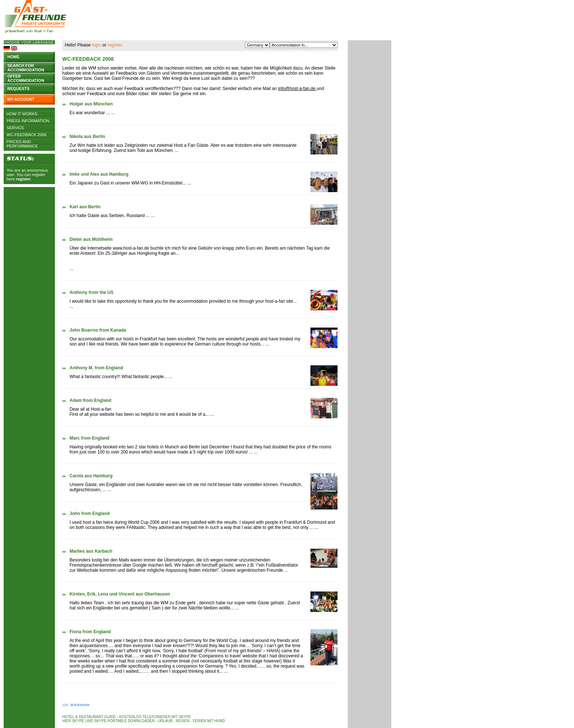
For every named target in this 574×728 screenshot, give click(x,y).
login (96, 45)
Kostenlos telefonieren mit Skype (155, 717)
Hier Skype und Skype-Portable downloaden (108, 721)
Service (15, 128)
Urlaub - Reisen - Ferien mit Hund (191, 721)
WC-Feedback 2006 (27, 135)
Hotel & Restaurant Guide (89, 717)
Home (13, 57)
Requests (18, 89)
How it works (22, 114)
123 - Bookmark (76, 705)
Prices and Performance (22, 142)
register (23, 179)
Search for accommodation (26, 67)
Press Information (28, 121)
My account (21, 99)
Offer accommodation (26, 78)
